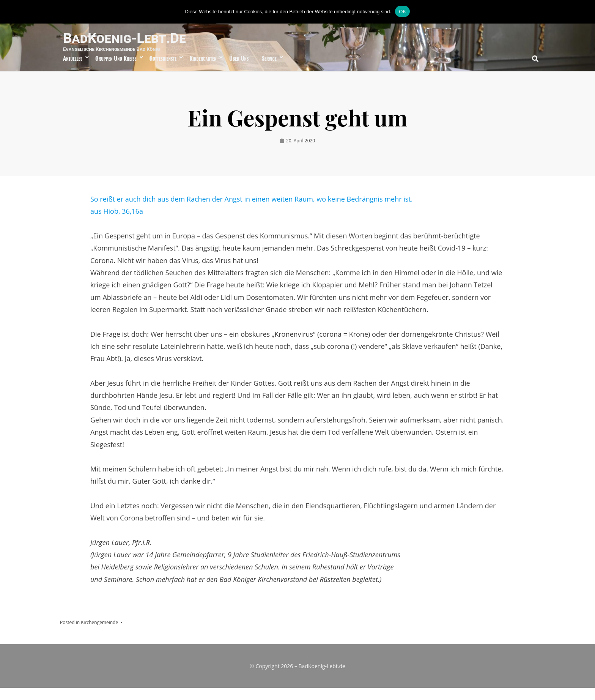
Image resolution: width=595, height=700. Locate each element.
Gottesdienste (163, 69)
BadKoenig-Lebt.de (144, 43)
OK (402, 12)
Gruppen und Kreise (116, 69)
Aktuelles (73, 69)
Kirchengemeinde (99, 635)
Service (269, 69)
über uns (239, 69)
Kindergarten (203, 69)
